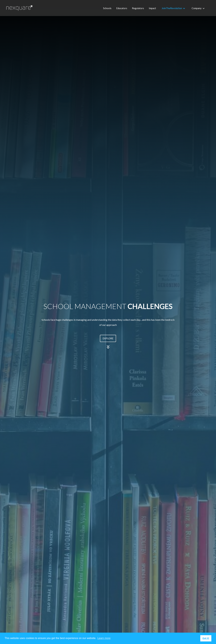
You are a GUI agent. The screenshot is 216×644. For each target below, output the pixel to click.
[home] (17, 6)
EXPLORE (108, 338)
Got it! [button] (206, 638)
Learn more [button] (104, 638)
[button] (173, 11)
